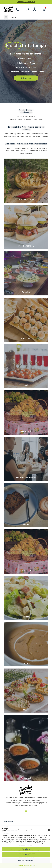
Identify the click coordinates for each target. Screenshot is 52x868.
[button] (49, 830)
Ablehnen (26, 855)
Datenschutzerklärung (23, 865)
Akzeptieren (26, 849)
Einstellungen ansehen (26, 861)
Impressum (33, 865)
